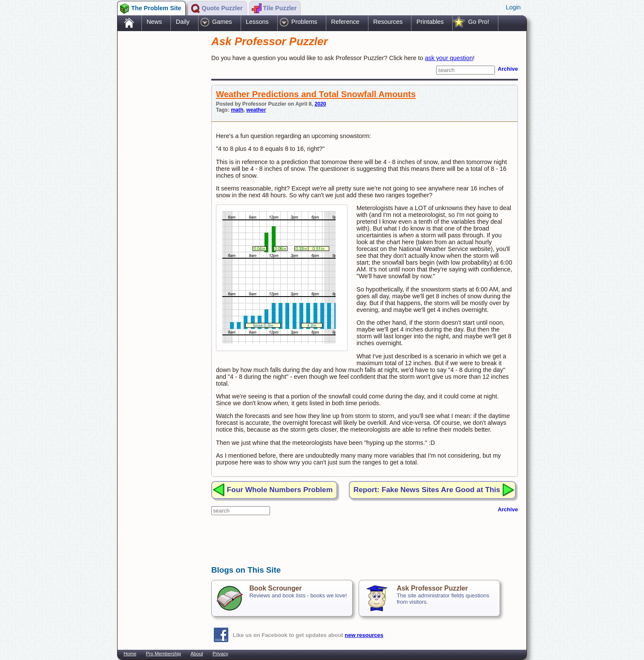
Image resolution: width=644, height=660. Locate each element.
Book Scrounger (275, 588)
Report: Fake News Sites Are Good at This (427, 490)
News (154, 22)
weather (256, 110)
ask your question (449, 58)
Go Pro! (479, 22)
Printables (430, 22)
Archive (508, 69)
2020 (320, 104)
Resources (388, 22)
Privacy (220, 654)
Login (513, 7)
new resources (364, 635)
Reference (345, 22)
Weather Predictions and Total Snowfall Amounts (316, 94)
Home (130, 654)
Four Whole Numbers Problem (280, 490)
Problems (304, 22)
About (197, 654)
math (237, 110)
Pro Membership (164, 654)
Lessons (257, 22)
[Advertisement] (160, 167)
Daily (183, 22)
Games (222, 22)
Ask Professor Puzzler (432, 588)
